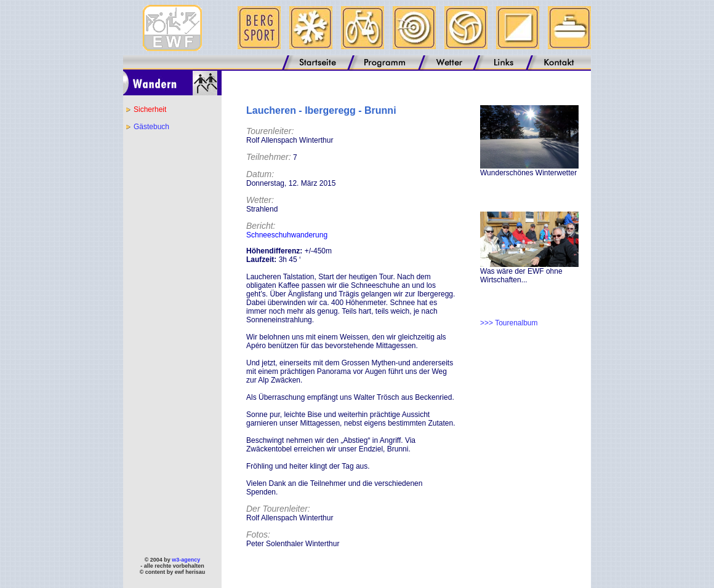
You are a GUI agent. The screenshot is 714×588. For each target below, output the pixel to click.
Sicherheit (150, 109)
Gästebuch (151, 127)
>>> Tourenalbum (509, 323)
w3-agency (186, 560)
